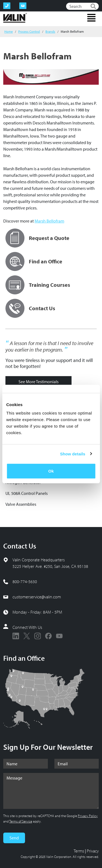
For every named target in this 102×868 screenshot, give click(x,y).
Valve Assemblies (21, 504)
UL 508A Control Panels (27, 493)
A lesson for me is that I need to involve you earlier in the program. (49, 346)
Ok (51, 471)
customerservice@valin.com (37, 597)
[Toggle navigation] (91, 18)
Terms (79, 851)
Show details (73, 454)
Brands (50, 31)
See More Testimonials (38, 382)
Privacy (93, 851)
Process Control (29, 31)
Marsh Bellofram (49, 221)
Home (9, 31)
